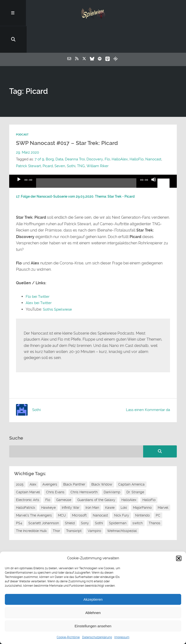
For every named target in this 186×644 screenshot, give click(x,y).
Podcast (22, 109)
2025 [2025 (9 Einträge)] (20, 458)
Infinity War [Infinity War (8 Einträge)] (71, 481)
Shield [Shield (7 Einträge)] (70, 497)
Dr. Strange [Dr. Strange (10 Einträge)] (135, 466)
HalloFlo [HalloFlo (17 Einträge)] (149, 473)
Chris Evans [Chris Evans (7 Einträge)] (55, 466)
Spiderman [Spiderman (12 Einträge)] (118, 497)
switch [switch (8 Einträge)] (138, 497)
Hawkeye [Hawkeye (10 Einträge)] (48, 481)
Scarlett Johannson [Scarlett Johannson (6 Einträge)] (44, 497)
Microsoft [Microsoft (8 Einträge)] (79, 489)
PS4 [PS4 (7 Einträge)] (19, 497)
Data (59, 133)
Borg (50, 133)
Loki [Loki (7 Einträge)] (124, 481)
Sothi (71, 140)
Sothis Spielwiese (58, 283)
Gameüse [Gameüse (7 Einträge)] (64, 473)
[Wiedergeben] (19, 157)
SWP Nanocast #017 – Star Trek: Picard (67, 117)
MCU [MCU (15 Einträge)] (62, 489)
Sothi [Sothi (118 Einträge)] (99, 497)
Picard (48, 140)
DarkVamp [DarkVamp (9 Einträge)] (112, 466)
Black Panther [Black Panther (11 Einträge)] (74, 458)
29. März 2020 (27, 126)
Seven (60, 140)
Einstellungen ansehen (93, 626)
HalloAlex (120, 133)
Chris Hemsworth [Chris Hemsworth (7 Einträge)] (84, 466)
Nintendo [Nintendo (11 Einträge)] (142, 489)
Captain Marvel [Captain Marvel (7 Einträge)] (28, 466)
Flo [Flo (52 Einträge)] (48, 473)
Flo (107, 133)
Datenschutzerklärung (97, 637)
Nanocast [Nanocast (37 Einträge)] (100, 489)
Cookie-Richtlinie (68, 637)
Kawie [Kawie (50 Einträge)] (110, 481)
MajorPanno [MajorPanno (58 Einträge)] (142, 481)
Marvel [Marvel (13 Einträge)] (163, 481)
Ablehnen (93, 613)
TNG (81, 140)
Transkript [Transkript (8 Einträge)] (74, 504)
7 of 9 (39, 133)
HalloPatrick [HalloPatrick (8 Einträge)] (26, 481)
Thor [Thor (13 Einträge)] (56, 504)
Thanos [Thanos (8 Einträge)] (155, 497)
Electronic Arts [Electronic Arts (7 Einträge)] (28, 473)
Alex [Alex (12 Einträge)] (33, 458)
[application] (93, 155)
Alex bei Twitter (39, 277)
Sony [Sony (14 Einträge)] (85, 497)
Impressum (122, 637)
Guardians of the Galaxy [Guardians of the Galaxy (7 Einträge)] (96, 473)
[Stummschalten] (154, 157)
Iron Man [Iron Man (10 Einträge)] (92, 481)
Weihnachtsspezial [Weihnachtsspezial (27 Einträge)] (122, 504)
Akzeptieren (93, 599)
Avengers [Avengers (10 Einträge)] (50, 458)
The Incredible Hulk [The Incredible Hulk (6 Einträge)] (31, 504)
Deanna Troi (75, 133)
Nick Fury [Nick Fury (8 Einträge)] (122, 489)
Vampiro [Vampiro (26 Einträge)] (94, 504)
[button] (179, 558)
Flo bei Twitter (38, 270)
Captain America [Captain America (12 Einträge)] (131, 458)
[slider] (86, 159)
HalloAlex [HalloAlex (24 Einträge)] (129, 473)
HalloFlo (136, 133)
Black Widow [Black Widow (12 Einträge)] (102, 458)
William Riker (97, 140)
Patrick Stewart (28, 140)
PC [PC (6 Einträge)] (158, 489)
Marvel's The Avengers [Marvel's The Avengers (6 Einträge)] (34, 489)
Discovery (95, 133)
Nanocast (153, 133)
